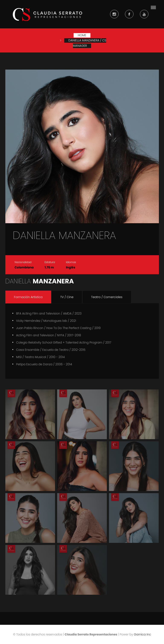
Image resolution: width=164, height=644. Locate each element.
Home (82, 35)
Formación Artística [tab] (28, 297)
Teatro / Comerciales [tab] (107, 297)
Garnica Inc (142, 634)
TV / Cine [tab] (67, 297)
